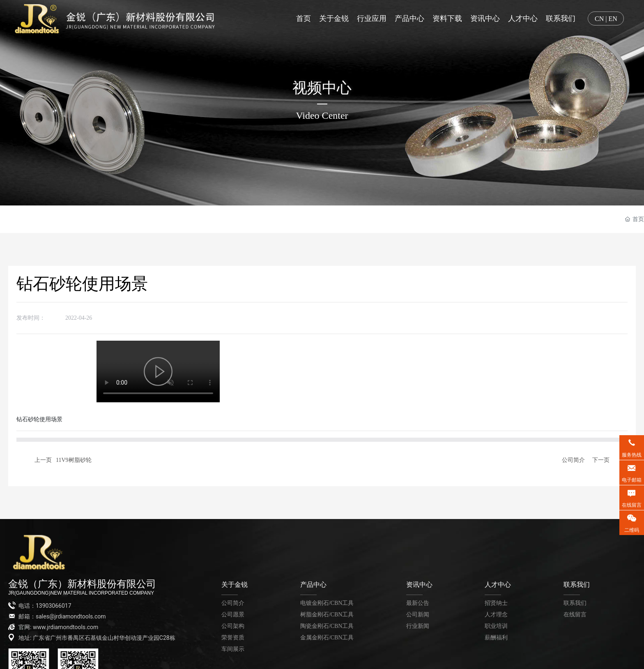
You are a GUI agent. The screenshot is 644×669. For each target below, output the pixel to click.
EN (613, 18)
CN (599, 18)
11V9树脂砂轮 (74, 460)
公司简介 (573, 460)
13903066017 (54, 606)
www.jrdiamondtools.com (66, 627)
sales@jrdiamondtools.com (71, 616)
